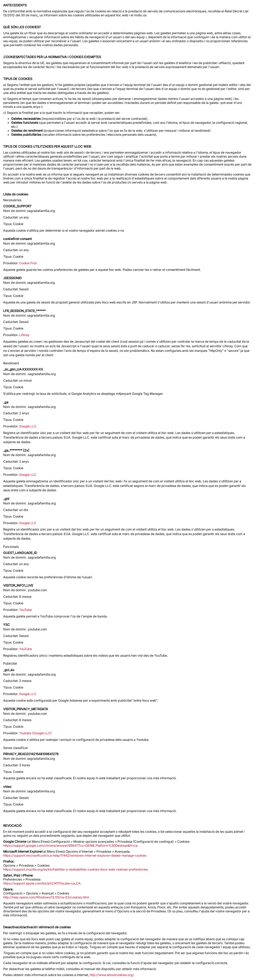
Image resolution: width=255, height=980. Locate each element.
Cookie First (28, 263)
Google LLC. (28, 426)
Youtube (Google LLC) (35, 733)
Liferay (24, 335)
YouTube (25, 610)
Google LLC (28, 475)
